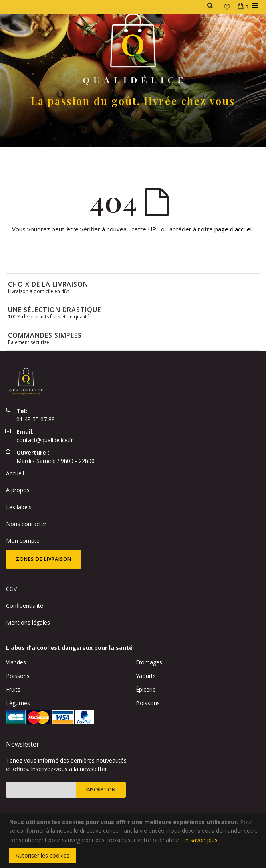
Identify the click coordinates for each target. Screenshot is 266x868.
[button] (227, 7)
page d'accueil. (234, 229)
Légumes (18, 703)
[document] (134, 840)
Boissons (148, 703)
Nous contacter (26, 524)
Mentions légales (28, 622)
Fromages (149, 662)
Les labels (19, 507)
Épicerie (146, 689)
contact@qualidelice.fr (45, 440)
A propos (18, 490)
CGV (11, 589)
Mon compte (23, 541)
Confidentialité (25, 606)
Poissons (18, 676)
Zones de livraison (44, 559)
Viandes (16, 662)
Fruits (13, 689)
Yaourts (146, 676)
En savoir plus (200, 840)
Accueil (15, 473)
